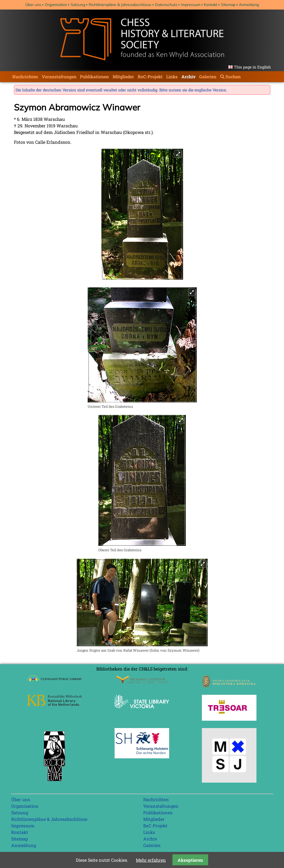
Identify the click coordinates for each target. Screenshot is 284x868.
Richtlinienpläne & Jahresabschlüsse (120, 5)
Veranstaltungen (59, 77)
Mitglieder (123, 77)
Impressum (191, 5)
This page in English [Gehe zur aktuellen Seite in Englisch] (252, 67)
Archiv (189, 77)
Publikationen (94, 77)
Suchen (233, 77)
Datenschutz (166, 5)
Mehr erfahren (151, 860)
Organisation (56, 5)
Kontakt (211, 5)
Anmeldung (249, 5)
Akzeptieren (190, 860)
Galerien (208, 77)
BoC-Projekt (150, 77)
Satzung (78, 5)
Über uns (33, 5)
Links (172, 77)
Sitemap (228, 5)
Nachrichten (25, 77)
